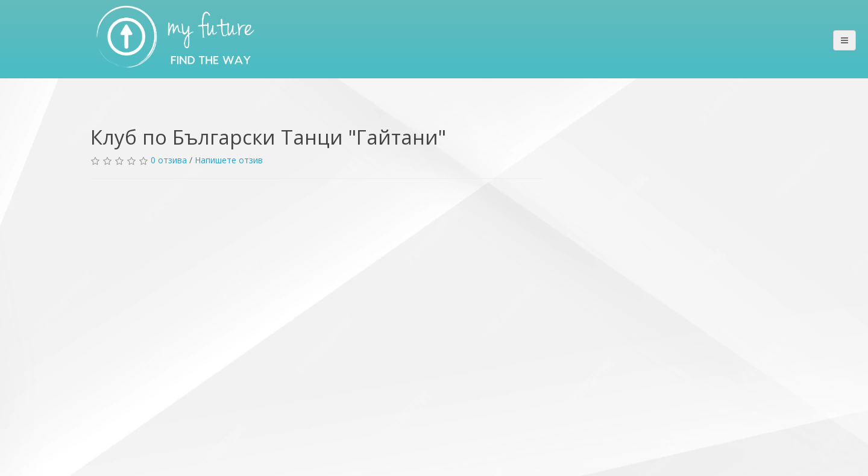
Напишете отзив (229, 160)
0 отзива (169, 160)
